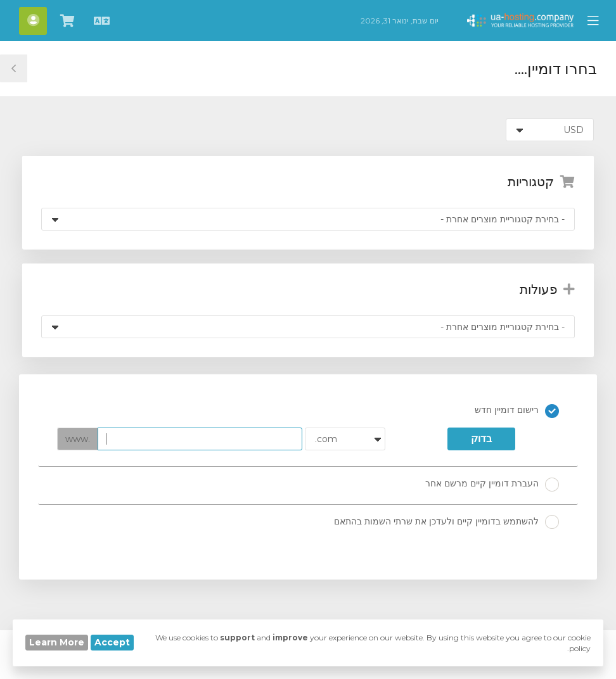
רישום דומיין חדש (517, 411)
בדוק (481, 439)
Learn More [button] (57, 642)
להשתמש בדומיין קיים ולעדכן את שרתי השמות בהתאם (446, 522)
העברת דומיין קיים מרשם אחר (492, 485)
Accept (112, 642)
